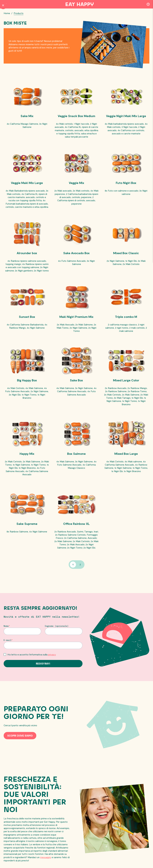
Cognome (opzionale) (57, 637)
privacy (52, 665)
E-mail (8, 651)
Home (7, 13)
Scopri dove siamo (20, 747)
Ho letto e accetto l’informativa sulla (32, 665)
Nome (6, 637)
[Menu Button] (5, 4)
